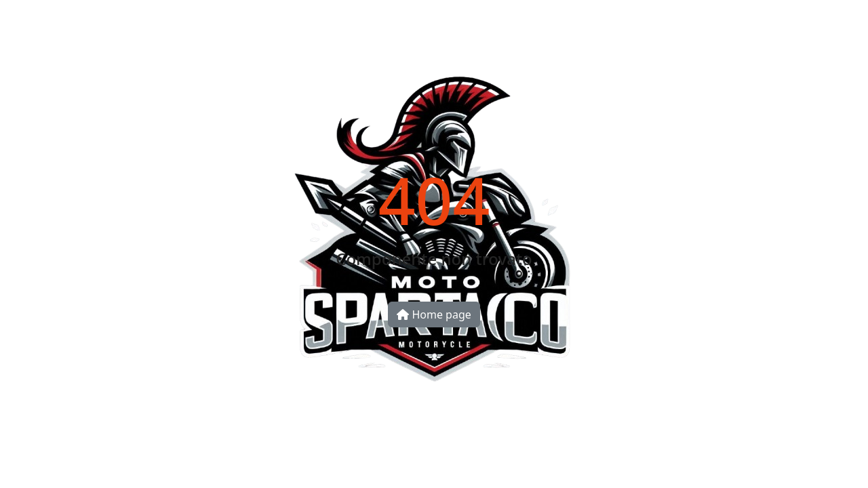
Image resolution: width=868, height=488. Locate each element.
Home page (434, 314)
